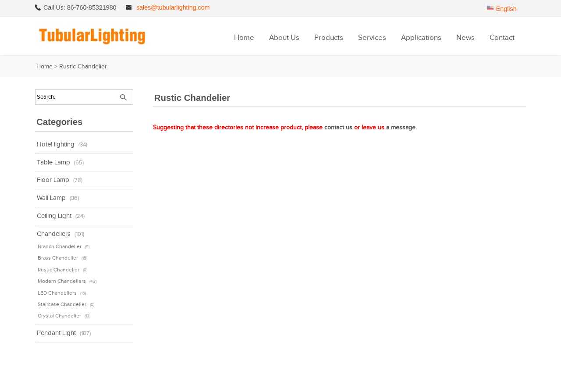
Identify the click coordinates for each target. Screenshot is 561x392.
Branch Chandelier (60, 246)
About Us (284, 38)
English (506, 9)
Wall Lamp (51, 198)
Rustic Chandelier (59, 270)
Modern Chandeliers (62, 281)
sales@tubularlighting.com (173, 7)
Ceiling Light (54, 216)
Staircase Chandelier (62, 304)
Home (244, 38)
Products (329, 38)
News (465, 38)
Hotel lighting (56, 144)
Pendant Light (56, 333)
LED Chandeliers (57, 293)
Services (372, 38)
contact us (338, 128)
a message (401, 128)
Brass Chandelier (58, 258)
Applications (421, 38)
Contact (502, 38)
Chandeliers (54, 234)
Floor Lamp (53, 180)
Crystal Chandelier (59, 316)
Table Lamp (53, 162)
